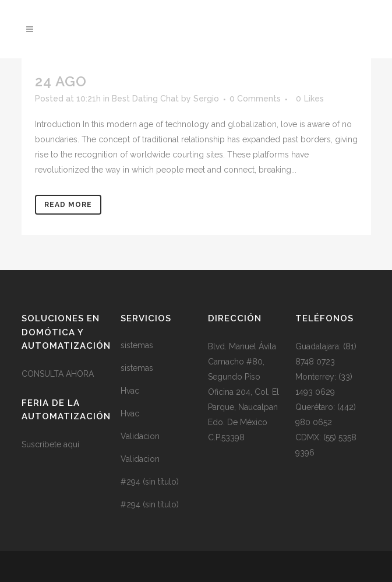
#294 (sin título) (150, 482)
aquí (71, 444)
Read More (68, 205)
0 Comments (255, 99)
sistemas (137, 345)
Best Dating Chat (145, 99)
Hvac (130, 391)
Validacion (140, 436)
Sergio (206, 99)
